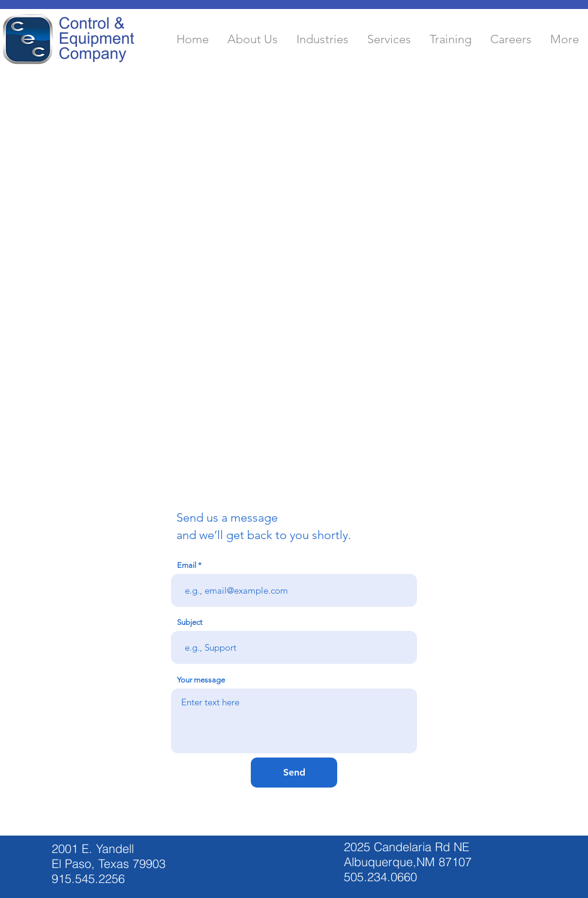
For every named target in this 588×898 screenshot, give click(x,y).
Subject (190, 622)
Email (187, 565)
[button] (252, 39)
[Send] (294, 773)
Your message (201, 680)
